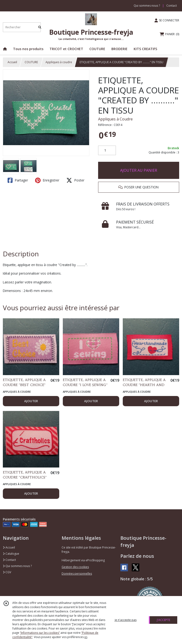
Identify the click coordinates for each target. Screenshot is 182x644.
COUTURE (31, 62)
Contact (172, 6)
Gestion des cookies (75, 567)
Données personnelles (77, 574)
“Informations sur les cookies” (40, 633)
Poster (75, 180)
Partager (18, 180)
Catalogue (11, 554)
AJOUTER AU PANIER (139, 170)
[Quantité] (107, 150)
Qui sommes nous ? (17, 566)
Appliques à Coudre (115, 119)
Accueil (12, 62)
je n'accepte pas (126, 620)
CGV (7, 572)
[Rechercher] (40, 27)
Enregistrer (47, 180)
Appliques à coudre (59, 62)
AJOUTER (31, 401)
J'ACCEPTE (164, 620)
